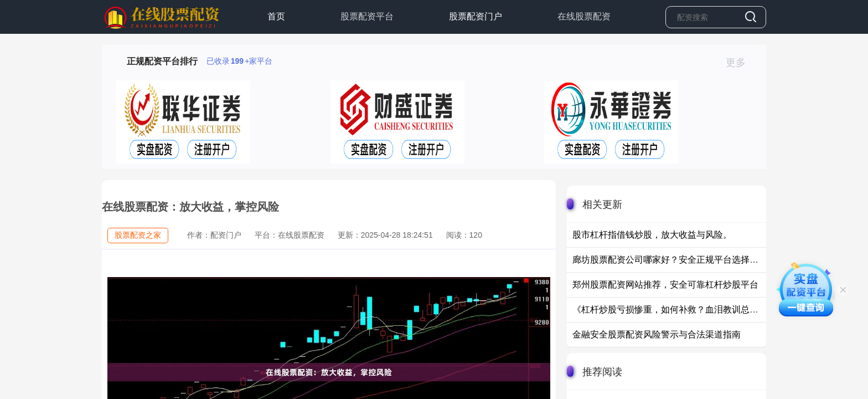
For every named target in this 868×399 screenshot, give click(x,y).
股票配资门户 (476, 16)
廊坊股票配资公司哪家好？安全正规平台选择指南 (670, 260)
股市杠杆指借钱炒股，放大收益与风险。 (652, 235)
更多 (740, 63)
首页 (276, 16)
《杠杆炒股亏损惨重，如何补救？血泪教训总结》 (670, 310)
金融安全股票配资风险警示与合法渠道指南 (657, 334)
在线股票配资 (584, 16)
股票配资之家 (138, 235)
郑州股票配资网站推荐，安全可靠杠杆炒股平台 (665, 285)
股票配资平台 (367, 16)
